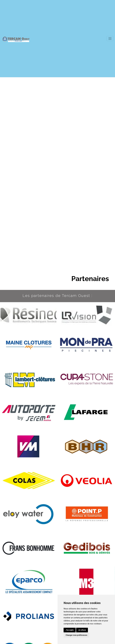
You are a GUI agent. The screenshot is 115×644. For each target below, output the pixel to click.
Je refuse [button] (82, 630)
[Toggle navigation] (110, 39)
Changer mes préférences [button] (76, 635)
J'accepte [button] (70, 630)
